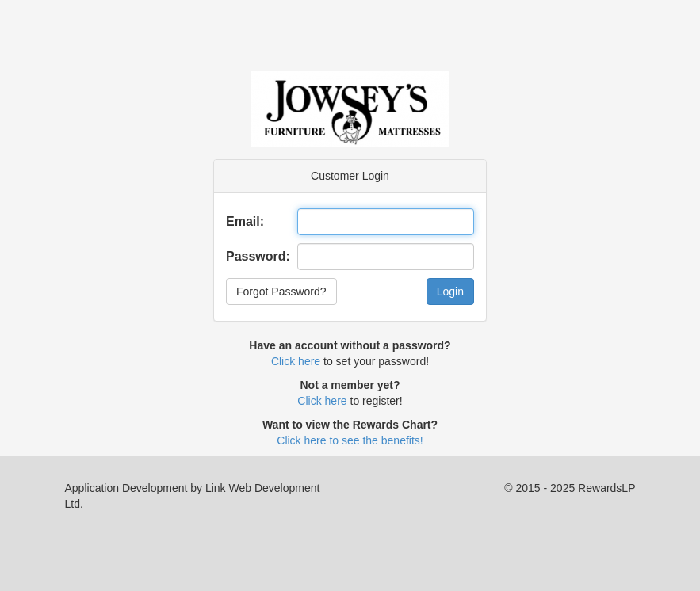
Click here (296, 361)
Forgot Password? (281, 292)
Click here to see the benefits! (350, 440)
